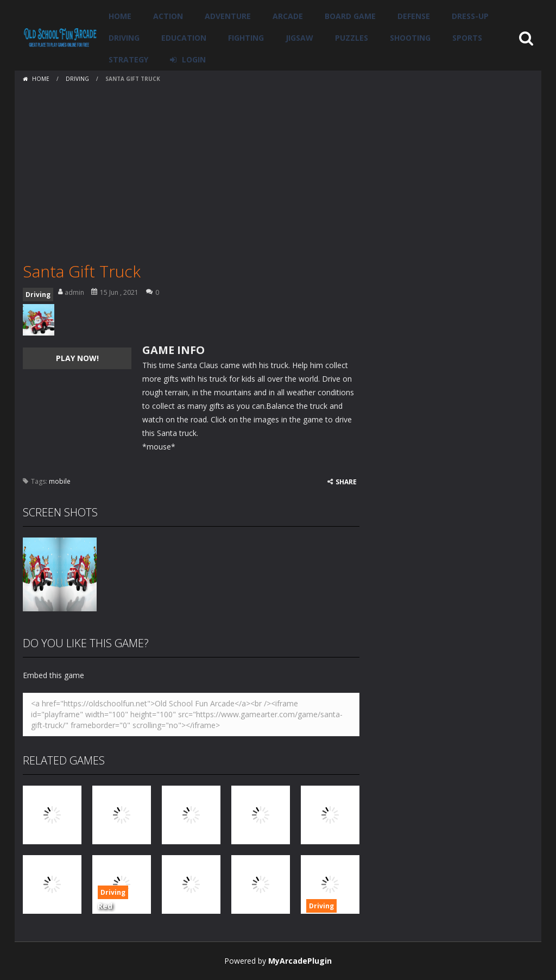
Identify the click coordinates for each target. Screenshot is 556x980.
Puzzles (352, 38)
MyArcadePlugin (300, 961)
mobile (60, 481)
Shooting (410, 38)
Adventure (228, 16)
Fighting (246, 38)
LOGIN (194, 59)
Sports (467, 38)
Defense (414, 16)
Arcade (288, 16)
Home (120, 16)
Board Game (350, 16)
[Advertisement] (278, 168)
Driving (124, 38)
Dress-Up (470, 16)
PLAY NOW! (77, 358)
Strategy (128, 59)
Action (168, 16)
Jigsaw (299, 38)
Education (184, 38)
